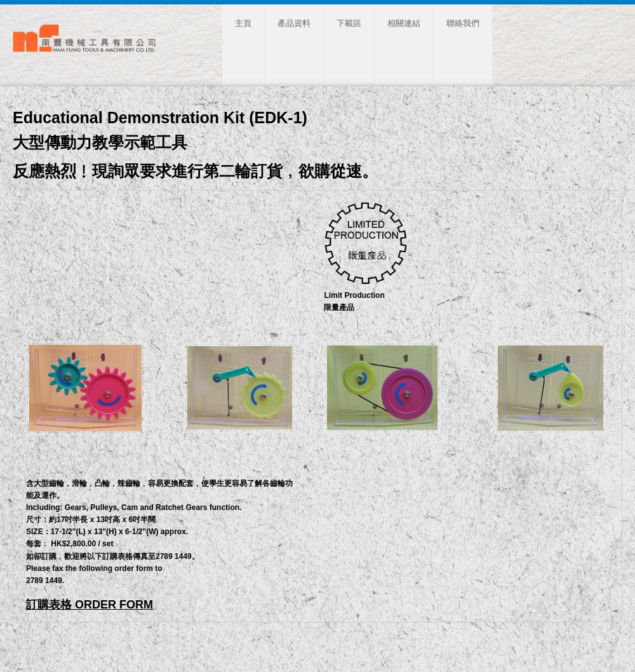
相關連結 (404, 23)
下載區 (349, 23)
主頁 (243, 23)
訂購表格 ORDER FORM (90, 605)
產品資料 (294, 23)
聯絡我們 (463, 23)
